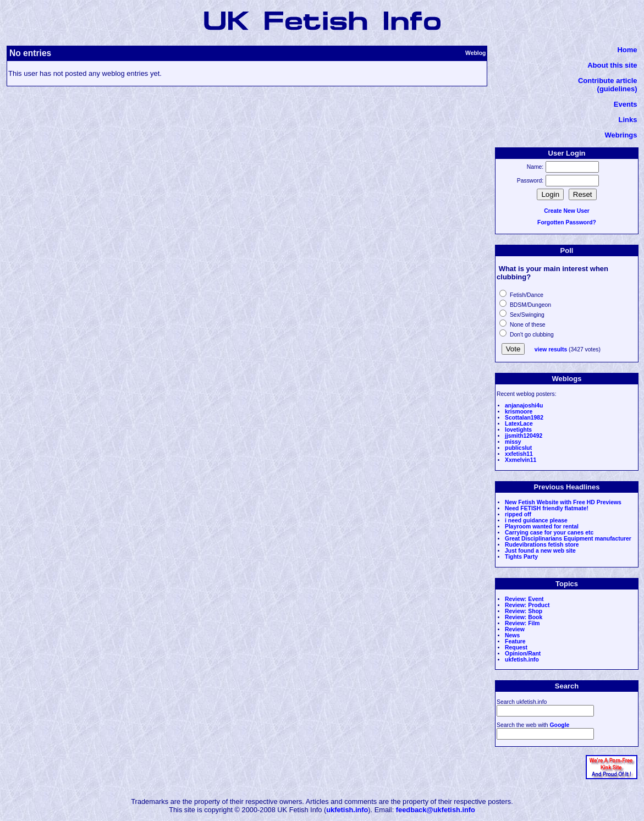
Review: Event (524, 599)
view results (551, 349)
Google (560, 725)
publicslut (518, 448)
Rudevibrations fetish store (542, 545)
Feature (515, 641)
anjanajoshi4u (524, 406)
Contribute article (608, 81)
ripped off (518, 514)
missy (513, 442)
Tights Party (521, 557)
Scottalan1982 (524, 418)
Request (516, 648)
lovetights (518, 430)
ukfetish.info (522, 660)
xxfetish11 (519, 454)
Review (515, 629)
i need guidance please (536, 520)
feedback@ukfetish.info (436, 810)
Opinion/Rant (523, 654)
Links (628, 120)
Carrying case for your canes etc (549, 533)
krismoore (519, 412)
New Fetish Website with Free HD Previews (563, 502)
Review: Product (527, 605)
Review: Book (524, 617)
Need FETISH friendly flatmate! (547, 508)
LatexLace (519, 424)
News (512, 635)
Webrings (621, 135)
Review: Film (522, 623)
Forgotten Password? (567, 222)
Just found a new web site (540, 551)
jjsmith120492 (524, 436)
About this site (612, 65)
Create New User (567, 211)
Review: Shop (524, 611)
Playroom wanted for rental (542, 527)
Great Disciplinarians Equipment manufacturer (568, 539)
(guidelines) (617, 89)
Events (626, 104)
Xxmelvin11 (521, 460)
